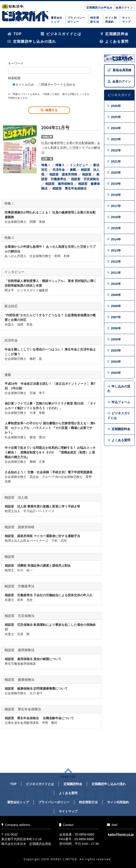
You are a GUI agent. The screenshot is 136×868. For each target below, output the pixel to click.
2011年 (114, 273)
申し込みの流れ (119, 389)
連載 (73, 170)
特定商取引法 (95, 20)
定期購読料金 (115, 34)
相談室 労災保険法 (85, 179)
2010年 (114, 284)
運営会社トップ (57, 20)
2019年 (114, 184)
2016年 (114, 217)
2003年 (114, 362)
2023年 (114, 139)
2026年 (114, 106)
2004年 (114, 350)
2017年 (114, 206)
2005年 (114, 339)
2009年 (114, 295)
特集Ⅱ (60, 165)
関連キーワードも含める (57, 85)
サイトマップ (126, 20)
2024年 (114, 128)
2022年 (114, 150)
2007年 (114, 317)
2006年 (114, 328)
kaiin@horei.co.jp (121, 834)
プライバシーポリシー (76, 20)
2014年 (114, 239)
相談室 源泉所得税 (63, 174)
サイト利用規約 (111, 20)
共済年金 (59, 170)
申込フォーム (119, 402)
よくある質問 (114, 41)
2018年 (114, 195)
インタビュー (79, 165)
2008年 (114, 306)
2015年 (114, 228)
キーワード (16, 63)
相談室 (87, 174)
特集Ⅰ (46, 165)
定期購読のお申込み (100, 8)
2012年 (114, 262)
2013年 (114, 250)
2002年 (114, 373)
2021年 (114, 161)
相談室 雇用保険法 (59, 184)
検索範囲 (14, 78)
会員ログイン (124, 8)
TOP (15, 34)
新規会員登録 (119, 70)
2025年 (114, 117)
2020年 (114, 173)
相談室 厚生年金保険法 (69, 188)
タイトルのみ (23, 85)
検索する (49, 110)
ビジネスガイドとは (61, 34)
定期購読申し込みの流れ (32, 41)
